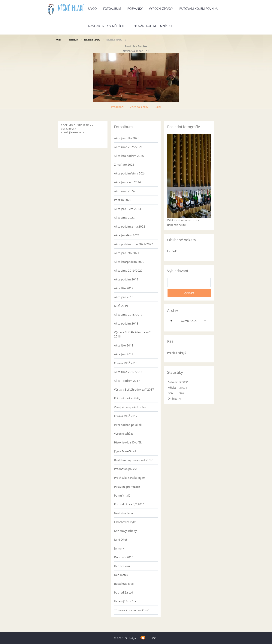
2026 (194, 321)
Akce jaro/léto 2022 (127, 235)
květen (185, 321)
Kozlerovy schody (125, 531)
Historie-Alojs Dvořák (128, 442)
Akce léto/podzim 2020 (129, 262)
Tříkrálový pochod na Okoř (131, 610)
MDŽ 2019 (121, 306)
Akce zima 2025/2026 (128, 147)
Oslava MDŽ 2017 (126, 416)
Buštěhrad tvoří (124, 584)
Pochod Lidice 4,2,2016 (129, 504)
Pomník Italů (122, 495)
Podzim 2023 (123, 200)
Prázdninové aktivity (127, 398)
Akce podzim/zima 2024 (130, 173)
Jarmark (119, 548)
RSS (154, 638)
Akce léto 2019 (124, 288)
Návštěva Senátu (92, 40)
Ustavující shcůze (125, 601)
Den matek (121, 575)
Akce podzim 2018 (126, 323)
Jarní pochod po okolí (128, 425)
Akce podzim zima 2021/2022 (134, 244)
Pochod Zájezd (124, 592)
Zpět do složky (139, 107)
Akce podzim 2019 (126, 279)
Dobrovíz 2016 (124, 557)
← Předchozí (116, 107)
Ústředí (172, 251)
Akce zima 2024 (124, 191)
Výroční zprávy (161, 9)
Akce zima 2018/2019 (128, 315)
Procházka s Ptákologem (130, 478)
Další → (159, 107)
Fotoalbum (112, 9)
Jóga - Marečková (125, 451)
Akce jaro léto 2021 (127, 253)
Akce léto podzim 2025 (129, 156)
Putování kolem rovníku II (151, 26)
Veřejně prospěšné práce (130, 407)
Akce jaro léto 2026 (127, 138)
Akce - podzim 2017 (127, 381)
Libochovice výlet (125, 522)
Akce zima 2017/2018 (128, 372)
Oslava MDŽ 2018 (126, 363)
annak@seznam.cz (73, 132)
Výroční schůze (124, 434)
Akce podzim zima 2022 (130, 226)
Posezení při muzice (127, 487)
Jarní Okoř (121, 540)
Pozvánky (135, 9)
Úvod (92, 9)
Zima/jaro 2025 (124, 165)
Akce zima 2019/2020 (128, 271)
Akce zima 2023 (124, 218)
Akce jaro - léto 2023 (127, 209)
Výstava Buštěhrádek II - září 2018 (132, 334)
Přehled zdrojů (177, 353)
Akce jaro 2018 (124, 354)
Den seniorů (122, 566)
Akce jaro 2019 (124, 297)
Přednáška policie (125, 469)
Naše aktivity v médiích (106, 26)
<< (172, 321)
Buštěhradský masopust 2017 (133, 460)
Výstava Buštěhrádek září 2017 (134, 389)
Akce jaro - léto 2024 (127, 182)
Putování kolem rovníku (199, 9)
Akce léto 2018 (124, 345)
